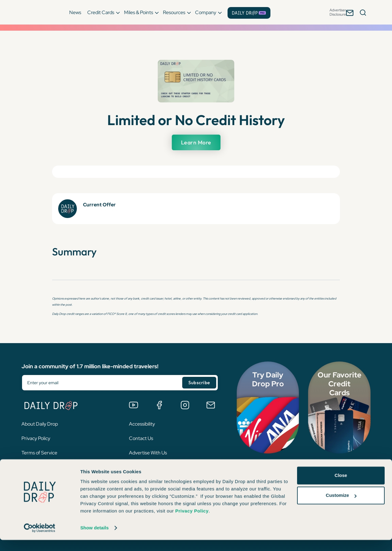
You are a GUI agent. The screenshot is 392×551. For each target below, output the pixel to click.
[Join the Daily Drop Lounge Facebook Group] (159, 405)
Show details (94, 539)
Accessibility (142, 424)
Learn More (196, 142)
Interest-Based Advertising (50, 467)
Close (341, 486)
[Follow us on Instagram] (185, 405)
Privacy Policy (36, 438)
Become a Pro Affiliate (153, 467)
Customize (341, 506)
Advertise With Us (148, 453)
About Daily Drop (40, 424)
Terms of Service (39, 453)
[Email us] (211, 405)
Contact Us (141, 438)
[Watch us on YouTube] (134, 405)
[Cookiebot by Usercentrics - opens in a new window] (40, 539)
